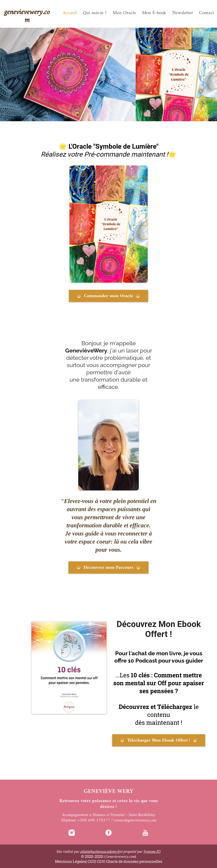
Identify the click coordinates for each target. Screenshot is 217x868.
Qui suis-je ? (95, 13)
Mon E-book (154, 13)
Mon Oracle (124, 13)
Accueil (70, 13)
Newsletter (183, 13)
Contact (207, 13)
